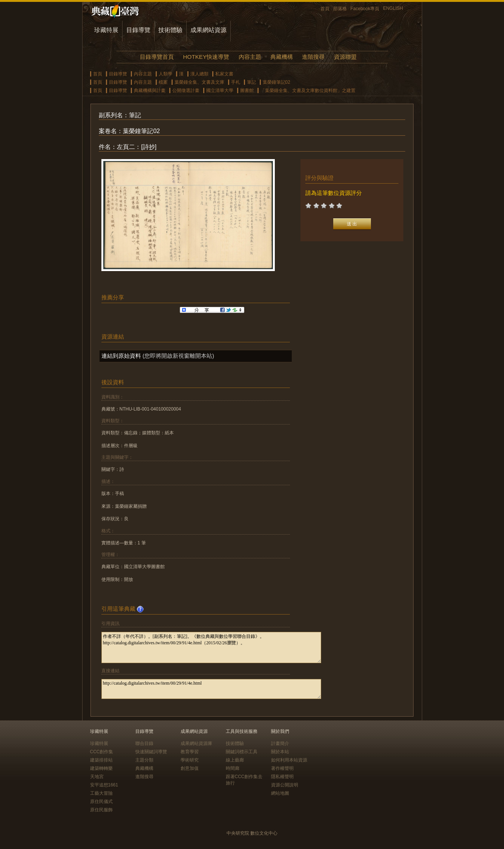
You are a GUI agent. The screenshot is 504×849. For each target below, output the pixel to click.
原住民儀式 (101, 801)
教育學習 (190, 752)
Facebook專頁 (365, 9)
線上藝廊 (235, 760)
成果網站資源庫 (196, 743)
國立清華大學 (220, 90)
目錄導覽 (138, 30)
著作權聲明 (282, 768)
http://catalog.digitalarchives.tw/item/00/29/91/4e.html (211, 689)
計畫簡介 (280, 743)
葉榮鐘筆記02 (277, 82)
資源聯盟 (345, 57)
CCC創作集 (102, 752)
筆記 (251, 82)
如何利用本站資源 (289, 760)
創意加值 (190, 768)
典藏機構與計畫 (150, 90)
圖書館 (247, 90)
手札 (236, 82)
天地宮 (97, 777)
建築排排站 (101, 760)
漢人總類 (199, 74)
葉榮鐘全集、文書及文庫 (199, 82)
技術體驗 (170, 30)
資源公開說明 (285, 785)
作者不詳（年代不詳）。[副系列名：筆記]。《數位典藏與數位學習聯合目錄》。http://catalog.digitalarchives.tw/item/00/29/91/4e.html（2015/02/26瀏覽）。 (211, 647)
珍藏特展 (106, 30)
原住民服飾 (101, 810)
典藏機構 (282, 57)
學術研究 (190, 760)
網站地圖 (280, 793)
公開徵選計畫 (186, 90)
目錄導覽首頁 (157, 57)
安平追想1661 (104, 785)
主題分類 (144, 760)
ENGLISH (393, 8)
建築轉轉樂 (101, 768)
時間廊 (233, 768)
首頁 (325, 9)
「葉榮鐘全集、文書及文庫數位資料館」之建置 (308, 90)
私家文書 (224, 74)
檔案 (163, 82)
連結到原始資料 (121, 356)
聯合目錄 (144, 743)
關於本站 (280, 752)
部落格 (340, 9)
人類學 (165, 74)
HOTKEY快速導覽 (206, 57)
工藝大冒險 (101, 793)
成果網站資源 (208, 30)
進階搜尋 (313, 57)
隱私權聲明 (282, 777)
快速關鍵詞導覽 (151, 752)
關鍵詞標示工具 (242, 752)
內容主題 (250, 57)
